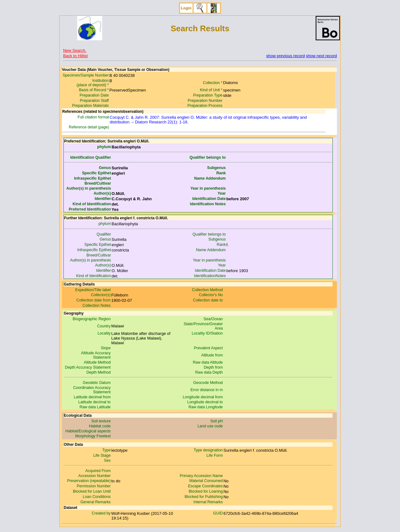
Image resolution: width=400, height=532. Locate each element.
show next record (321, 56)
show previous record (286, 56)
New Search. (75, 50)
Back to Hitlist (75, 56)
